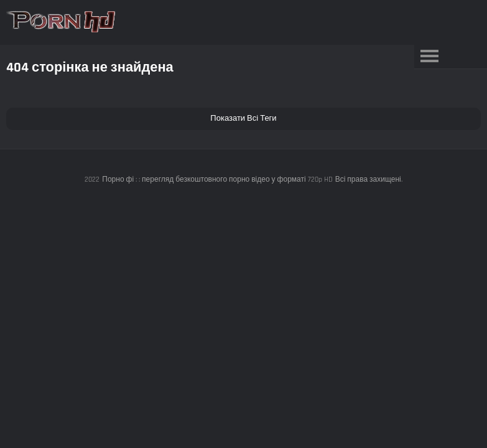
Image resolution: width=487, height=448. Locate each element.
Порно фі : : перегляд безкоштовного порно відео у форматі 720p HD (217, 180)
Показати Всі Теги (243, 118)
